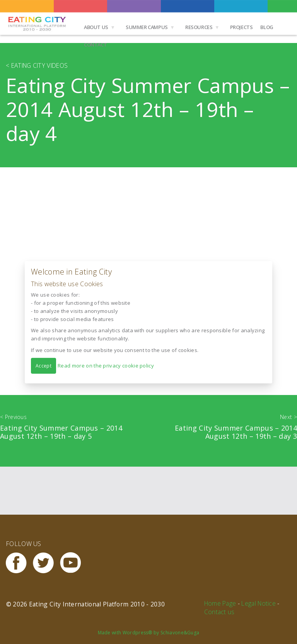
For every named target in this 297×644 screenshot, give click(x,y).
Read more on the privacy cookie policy (106, 365)
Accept (44, 365)
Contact (95, 45)
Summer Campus (147, 27)
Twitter (46, 563)
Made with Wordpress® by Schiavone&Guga (149, 633)
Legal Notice (259, 603)
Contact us (219, 612)
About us (96, 27)
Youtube (73, 563)
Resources (199, 27)
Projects (242, 27)
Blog (267, 27)
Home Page (220, 603)
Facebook (19, 563)
